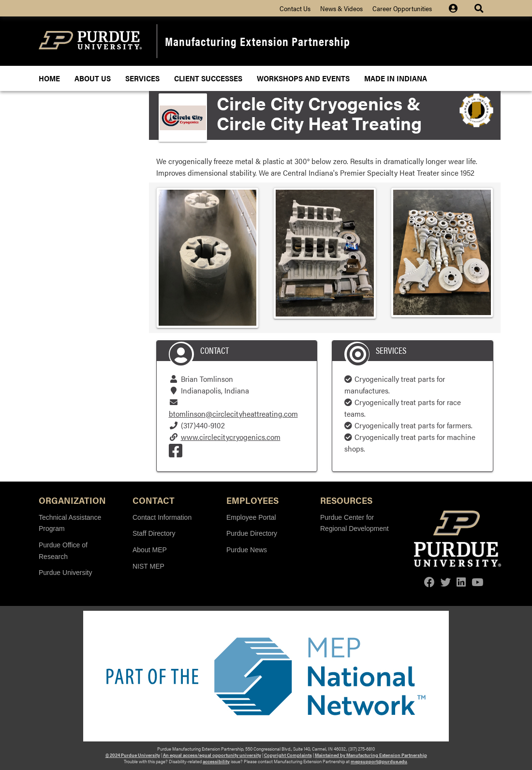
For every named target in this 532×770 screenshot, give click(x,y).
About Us (93, 78)
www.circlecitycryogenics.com (231, 437)
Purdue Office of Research (63, 551)
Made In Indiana (396, 78)
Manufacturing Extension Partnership (258, 41)
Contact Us (295, 8)
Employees (252, 500)
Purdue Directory (252, 533)
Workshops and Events (303, 78)
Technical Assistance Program (70, 523)
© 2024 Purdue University (133, 755)
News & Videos (341, 8)
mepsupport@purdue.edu (379, 761)
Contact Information (162, 517)
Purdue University (66, 573)
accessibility (216, 761)
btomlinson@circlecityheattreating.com (233, 414)
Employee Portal (251, 517)
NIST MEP (148, 566)
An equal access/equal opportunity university (212, 755)
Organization (72, 500)
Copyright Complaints (288, 755)
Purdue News (247, 550)
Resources (346, 500)
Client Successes (208, 78)
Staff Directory (154, 533)
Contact (154, 500)
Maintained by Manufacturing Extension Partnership (371, 755)
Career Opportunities (402, 8)
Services (142, 78)
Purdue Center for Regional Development (355, 523)
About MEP (150, 550)
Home (49, 78)
